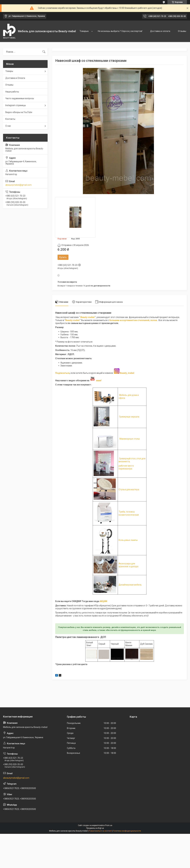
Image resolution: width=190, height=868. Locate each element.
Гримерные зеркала (129, 417)
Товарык (84, 31)
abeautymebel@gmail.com (18, 185)
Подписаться (62, 373)
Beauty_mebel (127, 373)
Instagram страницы (16, 105)
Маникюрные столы (130, 439)
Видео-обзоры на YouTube (19, 112)
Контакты (10, 119)
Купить (63, 257)
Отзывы (182, 31)
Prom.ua (109, 825)
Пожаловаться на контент (100, 831)
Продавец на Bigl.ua (95, 828)
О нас (8, 126)
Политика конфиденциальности (127, 831)
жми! (96, 380)
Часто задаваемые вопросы (20, 98)
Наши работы (12, 92)
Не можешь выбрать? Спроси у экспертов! (120, 31)
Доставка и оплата (160, 31)
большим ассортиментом (123, 320)
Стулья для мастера (129, 489)
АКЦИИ (103, 601)
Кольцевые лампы (128, 540)
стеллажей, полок (147, 320)
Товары (9, 71)
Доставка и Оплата (15, 78)
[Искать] (44, 52)
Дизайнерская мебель (130, 585)
